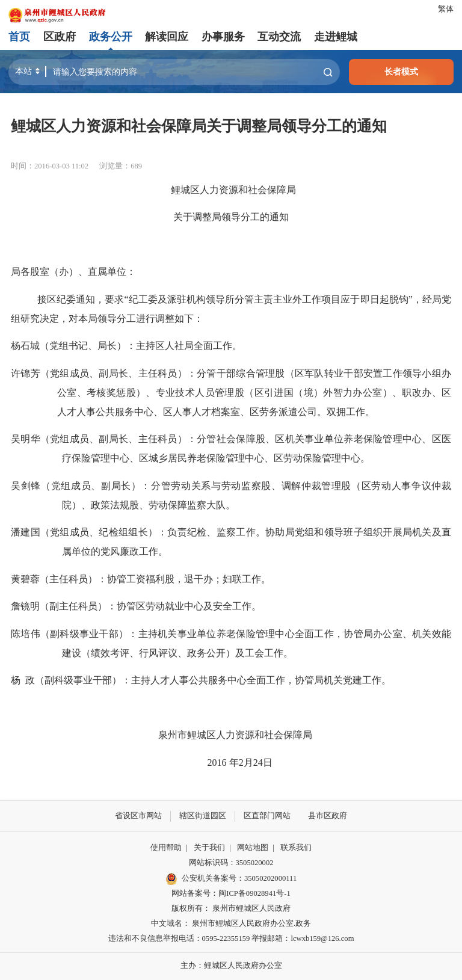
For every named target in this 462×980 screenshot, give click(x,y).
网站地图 (253, 848)
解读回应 (167, 37)
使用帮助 (166, 848)
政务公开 (111, 37)
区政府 (60, 37)
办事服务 (223, 37)
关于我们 (209, 848)
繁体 (446, 9)
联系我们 (296, 848)
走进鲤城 (336, 37)
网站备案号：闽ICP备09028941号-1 (231, 893)
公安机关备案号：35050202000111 (231, 879)
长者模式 (401, 72)
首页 (19, 37)
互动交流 (279, 37)
